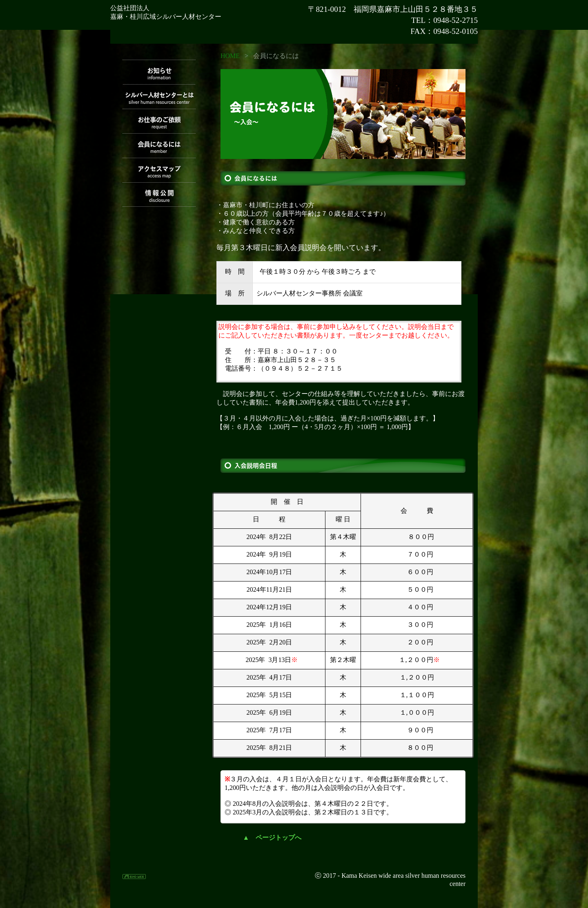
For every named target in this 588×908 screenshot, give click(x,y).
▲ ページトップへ (272, 838)
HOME (230, 56)
